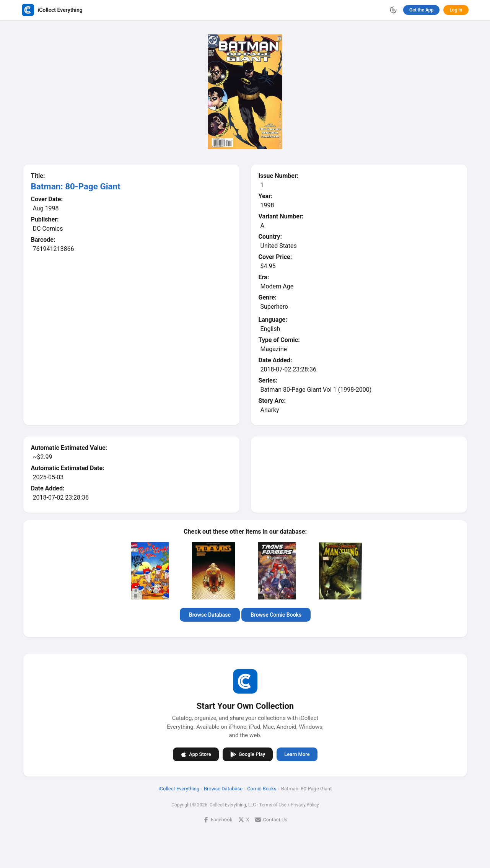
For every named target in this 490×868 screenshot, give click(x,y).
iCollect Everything (179, 789)
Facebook (217, 820)
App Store (196, 754)
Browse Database (209, 615)
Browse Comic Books (276, 615)
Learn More (297, 754)
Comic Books (262, 789)
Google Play (247, 754)
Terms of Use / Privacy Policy (289, 805)
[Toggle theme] (393, 10)
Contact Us (271, 820)
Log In (456, 10)
